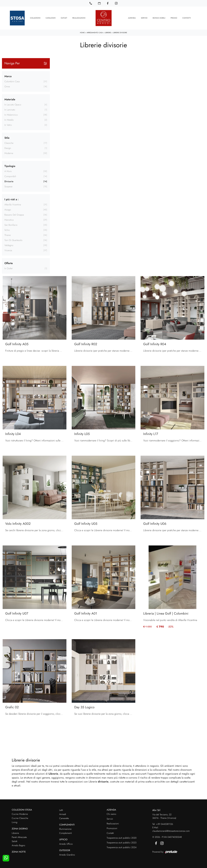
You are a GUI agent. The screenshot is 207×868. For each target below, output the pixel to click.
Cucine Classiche (20, 818)
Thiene (8, 235)
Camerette (64, 818)
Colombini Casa (12, 82)
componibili (10, 176)
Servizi (144, 18)
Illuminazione (65, 829)
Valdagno (9, 245)
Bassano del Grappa (14, 215)
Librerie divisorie (120, 33)
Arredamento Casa (95, 33)
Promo (174, 18)
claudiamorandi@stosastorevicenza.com (171, 831)
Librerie (108, 33)
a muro (8, 171)
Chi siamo (111, 814)
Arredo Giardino (67, 855)
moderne (9, 153)
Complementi (66, 833)
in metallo (9, 120)
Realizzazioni (79, 18)
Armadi (63, 814)
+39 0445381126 (165, 824)
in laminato (10, 110)
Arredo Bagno (18, 846)
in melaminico (11, 115)
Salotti (15, 841)
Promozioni (112, 828)
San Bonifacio (11, 225)
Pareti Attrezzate (19, 837)
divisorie (9, 182)
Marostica (9, 220)
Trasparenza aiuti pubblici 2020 (122, 838)
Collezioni (35, 18)
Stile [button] (7, 138)
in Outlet (8, 269)
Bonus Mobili (159, 18)
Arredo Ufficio (66, 844)
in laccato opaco (13, 105)
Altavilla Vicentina (13, 205)
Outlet (64, 18)
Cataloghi (51, 18)
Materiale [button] (10, 99)
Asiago (8, 210)
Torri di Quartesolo (13, 240)
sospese (8, 187)
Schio (7, 230)
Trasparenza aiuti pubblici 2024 (122, 847)
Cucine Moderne (20, 814)
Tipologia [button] (10, 166)
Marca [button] (8, 76)
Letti (61, 810)
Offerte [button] (9, 263)
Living (15, 822)
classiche (9, 143)
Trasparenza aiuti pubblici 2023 (122, 843)
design (8, 148)
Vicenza (8, 250)
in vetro (8, 125)
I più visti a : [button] (12, 199)
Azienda (132, 18)
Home (82, 33)
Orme (7, 87)
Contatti (187, 18)
